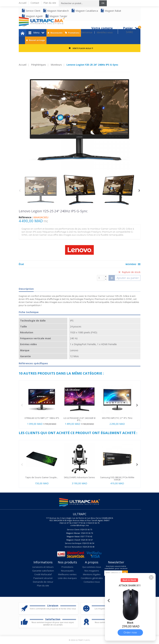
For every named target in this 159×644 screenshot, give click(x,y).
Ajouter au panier (124, 278)
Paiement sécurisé (43, 578)
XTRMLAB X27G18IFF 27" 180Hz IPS (42, 418)
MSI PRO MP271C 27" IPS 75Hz (117, 418)
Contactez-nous (92, 582)
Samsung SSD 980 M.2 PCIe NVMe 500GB (117, 478)
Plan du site (43, 586)
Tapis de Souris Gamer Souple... (42, 477)
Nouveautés (57, 33)
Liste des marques (67, 578)
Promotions (74, 33)
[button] (151, 577)
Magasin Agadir (32, 16)
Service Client (31, 11)
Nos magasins (92, 571)
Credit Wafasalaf (43, 574)
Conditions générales (92, 578)
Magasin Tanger (56, 16)
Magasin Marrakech (56, 11)
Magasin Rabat (111, 11)
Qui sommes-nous (92, 567)
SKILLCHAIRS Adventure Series (79, 477)
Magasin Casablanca (85, 11)
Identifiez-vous (105, 32)
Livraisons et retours (43, 567)
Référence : (26, 217)
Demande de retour (43, 582)
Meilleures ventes (67, 574)
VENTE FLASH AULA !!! (83, 48)
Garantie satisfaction (43, 571)
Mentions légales (92, 574)
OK (103, 3)
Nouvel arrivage (37, 40)
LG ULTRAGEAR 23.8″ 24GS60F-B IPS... (79, 419)
